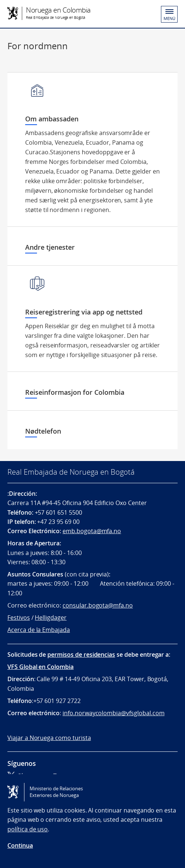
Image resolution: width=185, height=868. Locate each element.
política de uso (28, 829)
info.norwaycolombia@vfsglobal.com (113, 713)
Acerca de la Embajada (39, 630)
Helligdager (51, 618)
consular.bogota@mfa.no (98, 605)
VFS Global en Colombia (41, 667)
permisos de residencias (81, 655)
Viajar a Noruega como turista (49, 738)
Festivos (19, 618)
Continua (20, 845)
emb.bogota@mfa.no (92, 531)
